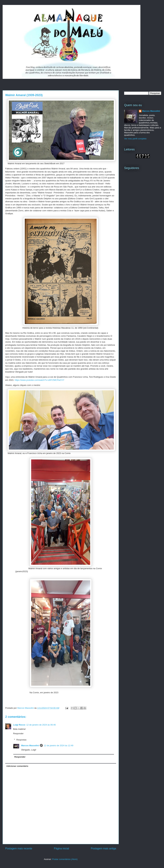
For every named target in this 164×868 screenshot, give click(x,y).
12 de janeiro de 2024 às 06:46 (41, 725)
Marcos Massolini (30, 745)
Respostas (21, 740)
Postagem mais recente (19, 849)
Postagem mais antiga (103, 849)
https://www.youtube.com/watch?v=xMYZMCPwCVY (40, 380)
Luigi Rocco (19, 725)
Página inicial (61, 849)
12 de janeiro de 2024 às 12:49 (58, 745)
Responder (18, 733)
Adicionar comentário (17, 766)
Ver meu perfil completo (135, 139)
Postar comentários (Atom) (65, 859)
